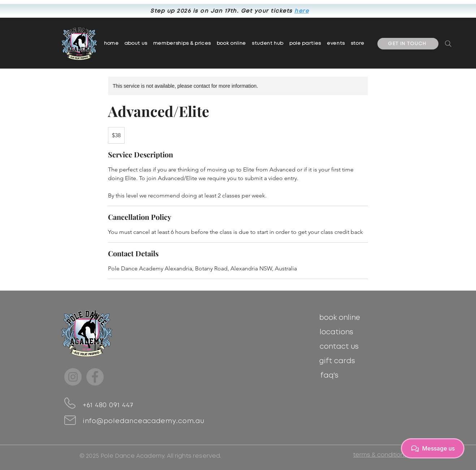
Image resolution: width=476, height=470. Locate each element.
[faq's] (329, 375)
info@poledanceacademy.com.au (144, 421)
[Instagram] (73, 377)
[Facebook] (95, 377)
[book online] (340, 318)
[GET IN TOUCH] (408, 44)
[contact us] (339, 347)
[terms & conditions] (380, 455)
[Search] (448, 44)
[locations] (336, 332)
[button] (182, 44)
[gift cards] (337, 361)
